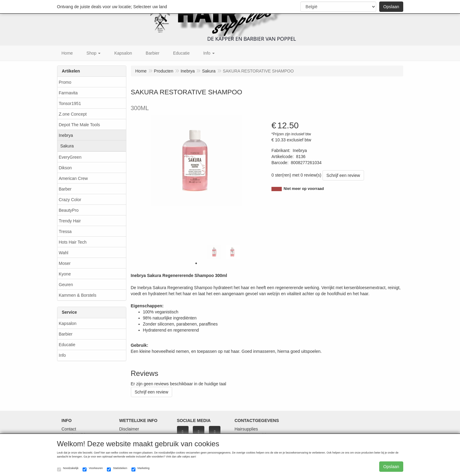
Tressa (65, 231)
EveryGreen (70, 157)
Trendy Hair (70, 221)
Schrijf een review (343, 175)
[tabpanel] (214, 252)
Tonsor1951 (70, 103)
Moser (65, 263)
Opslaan (391, 7)
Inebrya (66, 135)
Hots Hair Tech (73, 242)
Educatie (67, 345)
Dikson (65, 168)
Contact (69, 429)
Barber (65, 189)
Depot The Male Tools (80, 125)
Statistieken (117, 469)
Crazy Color (70, 200)
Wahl (64, 253)
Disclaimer (129, 429)
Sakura (67, 146)
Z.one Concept (73, 114)
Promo (65, 82)
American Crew (73, 178)
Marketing (141, 469)
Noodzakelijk (68, 469)
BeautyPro (69, 210)
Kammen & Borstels (78, 295)
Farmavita (68, 93)
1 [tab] (196, 263)
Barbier (66, 334)
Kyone (65, 274)
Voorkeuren (93, 469)
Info (62, 355)
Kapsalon (68, 323)
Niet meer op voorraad (304, 189)
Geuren (66, 285)
